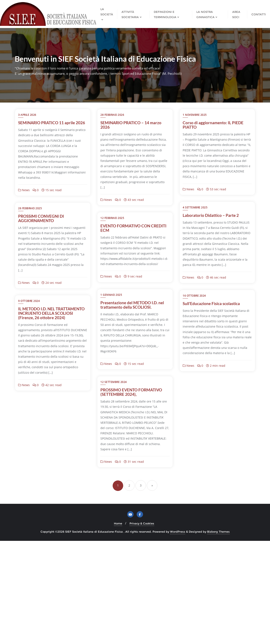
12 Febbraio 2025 (112, 296)
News (24, 190)
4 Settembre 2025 (195, 207)
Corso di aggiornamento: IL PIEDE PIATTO (213, 125)
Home (118, 627)
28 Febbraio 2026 (112, 115)
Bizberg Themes (218, 635)
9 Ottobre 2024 (193, 383)
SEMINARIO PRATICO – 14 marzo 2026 (131, 125)
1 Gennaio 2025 (193, 296)
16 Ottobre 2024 (112, 383)
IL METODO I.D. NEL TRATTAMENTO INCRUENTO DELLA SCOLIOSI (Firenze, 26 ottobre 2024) (216, 395)
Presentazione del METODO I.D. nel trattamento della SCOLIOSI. (214, 306)
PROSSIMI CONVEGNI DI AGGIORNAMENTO (41, 306)
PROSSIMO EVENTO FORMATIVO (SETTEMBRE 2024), (49, 495)
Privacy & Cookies (142, 627)
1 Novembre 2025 (195, 115)
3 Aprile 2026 (27, 115)
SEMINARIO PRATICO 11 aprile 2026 (52, 123)
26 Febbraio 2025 (30, 296)
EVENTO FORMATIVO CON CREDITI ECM (133, 306)
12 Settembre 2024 (31, 485)
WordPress (178, 635)
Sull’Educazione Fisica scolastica (129, 391)
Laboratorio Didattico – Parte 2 (211, 215)
